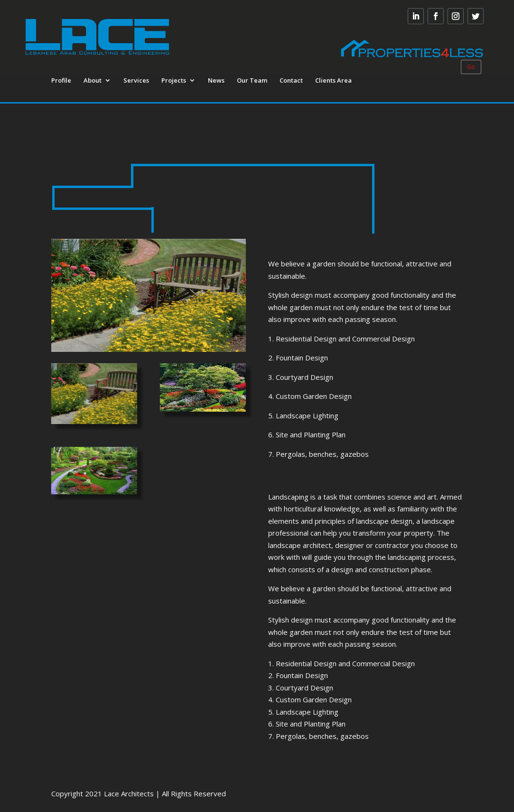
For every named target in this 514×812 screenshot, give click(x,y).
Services (136, 81)
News (216, 81)
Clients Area (333, 81)
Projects (174, 81)
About (93, 81)
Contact (291, 81)
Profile (61, 81)
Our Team (252, 81)
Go (471, 67)
